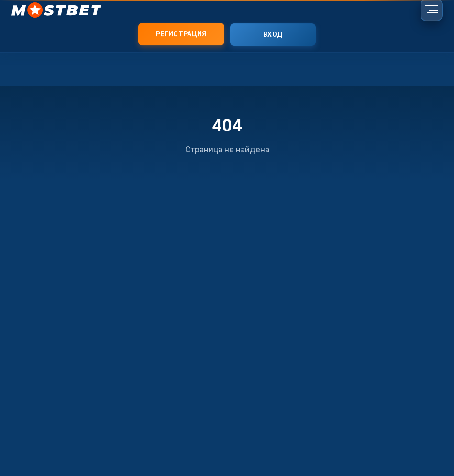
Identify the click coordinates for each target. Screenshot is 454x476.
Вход (273, 35)
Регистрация (181, 34)
